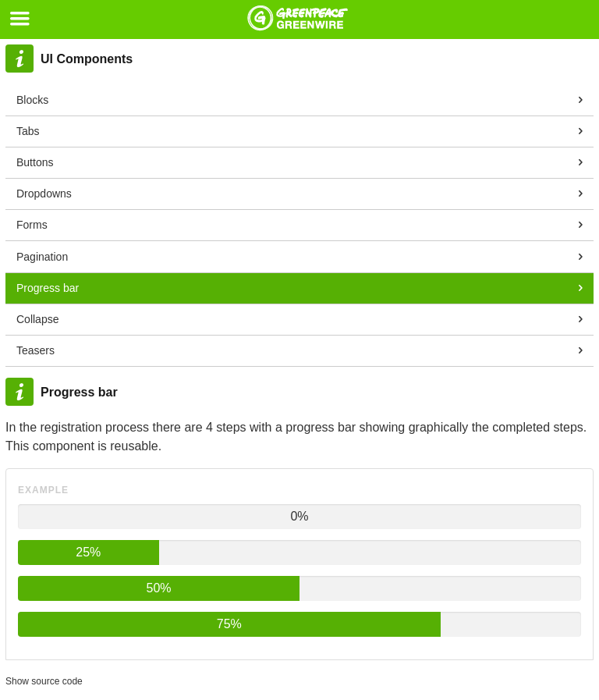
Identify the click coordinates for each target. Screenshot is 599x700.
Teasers (35, 350)
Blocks (32, 100)
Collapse (37, 319)
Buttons (35, 162)
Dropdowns (44, 194)
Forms (32, 225)
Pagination (42, 257)
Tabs (28, 131)
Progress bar (48, 288)
